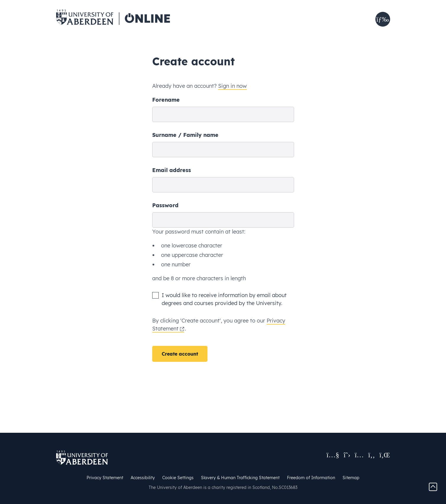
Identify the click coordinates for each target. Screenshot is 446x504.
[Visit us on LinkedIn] (385, 455)
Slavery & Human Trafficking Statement (240, 478)
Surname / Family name (185, 135)
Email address (172, 170)
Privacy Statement (105, 478)
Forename (166, 100)
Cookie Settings (178, 478)
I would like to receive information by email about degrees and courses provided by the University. (224, 299)
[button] (383, 19)
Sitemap (351, 478)
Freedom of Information (311, 478)
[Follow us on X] (347, 455)
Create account (180, 354)
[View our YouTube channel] (333, 455)
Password (165, 205)
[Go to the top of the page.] (433, 487)
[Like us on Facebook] (372, 455)
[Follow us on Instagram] (359, 455)
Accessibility (143, 478)
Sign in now (232, 86)
